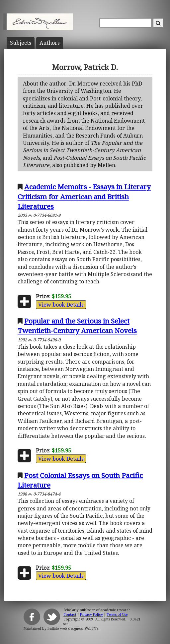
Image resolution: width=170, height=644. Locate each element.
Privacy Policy (91, 615)
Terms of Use (117, 615)
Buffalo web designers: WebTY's (73, 628)
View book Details (61, 305)
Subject (21, 43)
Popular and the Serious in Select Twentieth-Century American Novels (77, 326)
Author (50, 43)
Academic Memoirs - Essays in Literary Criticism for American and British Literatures (84, 196)
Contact (70, 615)
